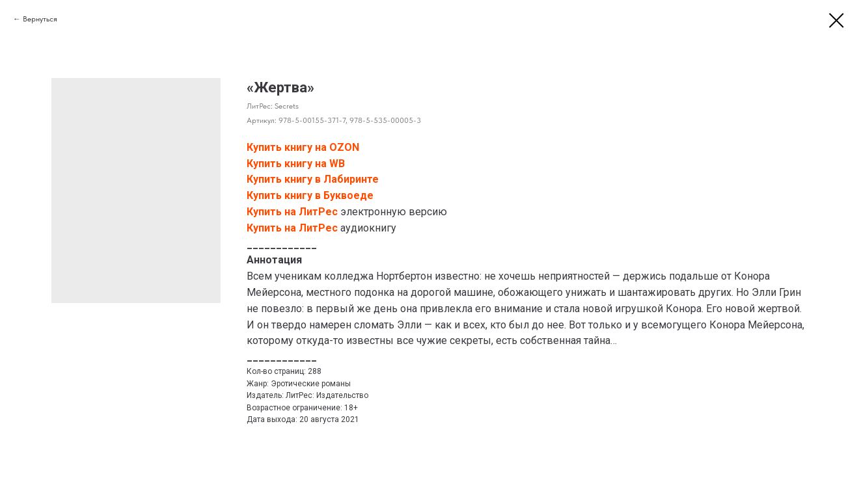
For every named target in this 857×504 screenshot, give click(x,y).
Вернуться (40, 19)
